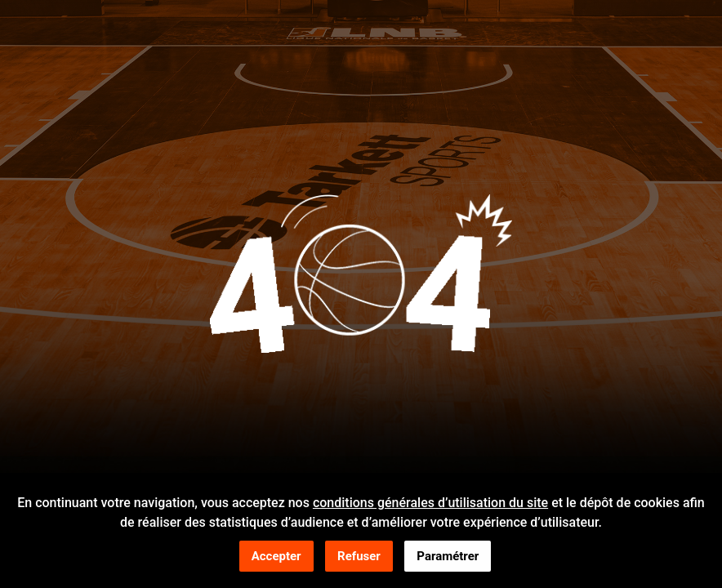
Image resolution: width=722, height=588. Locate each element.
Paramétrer (448, 558)
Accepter (276, 558)
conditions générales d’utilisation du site (430, 504)
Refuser (359, 558)
